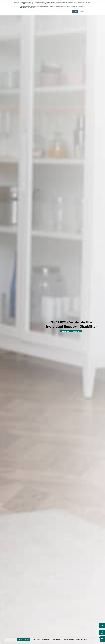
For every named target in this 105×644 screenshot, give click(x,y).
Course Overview (24, 640)
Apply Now (66, 331)
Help (102, 626)
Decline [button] (82, 11)
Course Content (68, 640)
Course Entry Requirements (41, 640)
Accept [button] (75, 11)
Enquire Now (77, 331)
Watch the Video (82, 640)
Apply (102, 632)
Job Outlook (56, 640)
